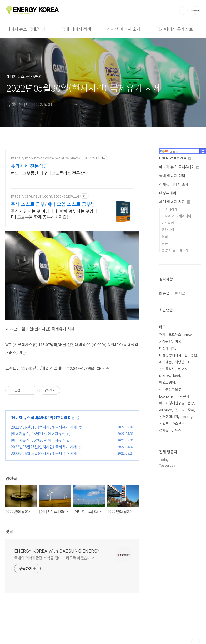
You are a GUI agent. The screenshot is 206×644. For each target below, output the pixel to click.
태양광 (180, 362)
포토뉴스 (175, 334)
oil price (166, 410)
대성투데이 (168, 193)
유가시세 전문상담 (29, 166)
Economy (166, 396)
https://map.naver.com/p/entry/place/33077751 (54, 158)
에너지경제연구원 (172, 403)
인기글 (180, 293)
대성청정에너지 (170, 355)
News (189, 334)
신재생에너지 (169, 417)
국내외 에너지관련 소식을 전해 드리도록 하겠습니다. (55, 558)
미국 (178, 341)
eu (190, 362)
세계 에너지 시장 (175, 202)
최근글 (164, 293)
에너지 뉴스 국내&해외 (30, 417)
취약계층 (165, 362)
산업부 (164, 423)
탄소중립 (191, 355)
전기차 (180, 410)
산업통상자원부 (170, 389)
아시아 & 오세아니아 (176, 216)
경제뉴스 (165, 430)
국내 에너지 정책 (76, 29)
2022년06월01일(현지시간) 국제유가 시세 (44, 427)
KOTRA (165, 376)
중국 (191, 410)
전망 (191, 403)
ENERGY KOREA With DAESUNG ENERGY (57, 551)
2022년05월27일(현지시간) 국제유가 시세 (44, 447)
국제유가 (183, 396)
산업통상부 (167, 369)
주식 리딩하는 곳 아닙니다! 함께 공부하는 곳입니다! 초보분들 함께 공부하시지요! (54, 214)
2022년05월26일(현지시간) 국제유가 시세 (44, 453)
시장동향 (165, 341)
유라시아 (168, 230)
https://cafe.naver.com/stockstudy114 (45, 196)
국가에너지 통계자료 (175, 29)
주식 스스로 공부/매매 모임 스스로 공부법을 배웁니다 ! (55, 204)
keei (177, 376)
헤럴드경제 (167, 382)
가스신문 (178, 423)
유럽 (165, 236)
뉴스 (178, 430)
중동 (165, 243)
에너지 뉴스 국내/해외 (26, 29)
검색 (183, 11)
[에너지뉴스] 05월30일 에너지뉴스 (38, 440)
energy (187, 417)
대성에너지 (167, 348)
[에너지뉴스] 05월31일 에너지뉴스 (38, 434)
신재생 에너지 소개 (124, 29)
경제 (162, 334)
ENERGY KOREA (175, 158)
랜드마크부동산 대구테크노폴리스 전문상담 (49, 173)
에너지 (183, 369)
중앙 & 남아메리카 (175, 250)
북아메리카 (169, 209)
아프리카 (168, 223)
